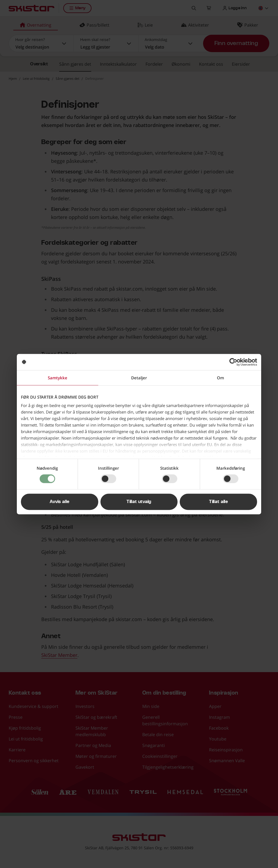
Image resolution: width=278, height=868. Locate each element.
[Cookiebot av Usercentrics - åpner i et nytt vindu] (233, 362)
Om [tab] (220, 378)
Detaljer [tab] (139, 378)
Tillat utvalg (139, 502)
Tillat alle (218, 502)
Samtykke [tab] (58, 378)
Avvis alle (59, 502)
